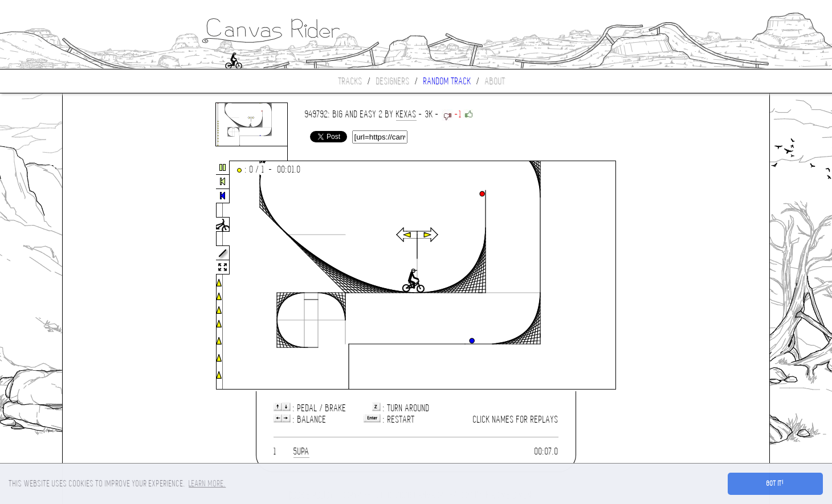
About (495, 81)
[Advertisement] (111, 276)
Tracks (350, 81)
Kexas (406, 114)
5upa (301, 451)
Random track (447, 81)
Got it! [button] (775, 483)
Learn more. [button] (207, 483)
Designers (393, 81)
